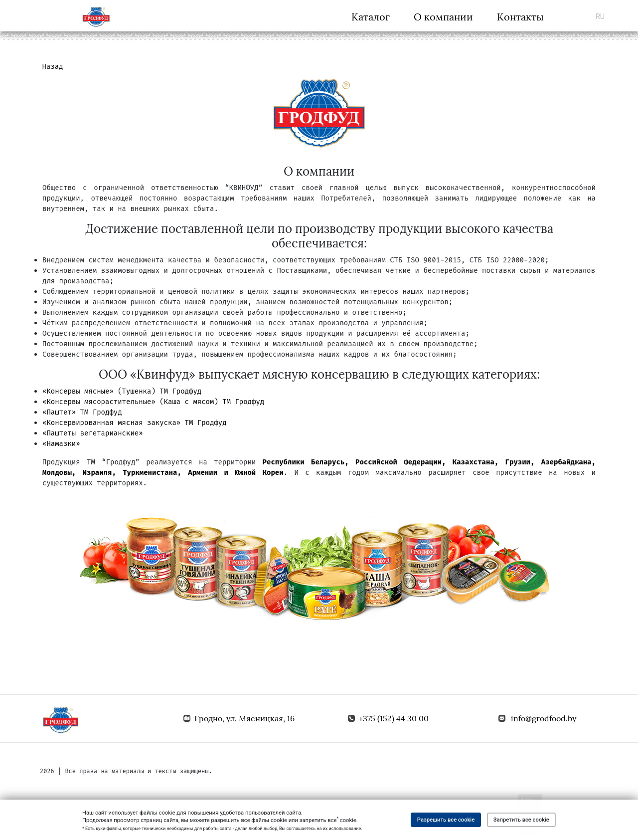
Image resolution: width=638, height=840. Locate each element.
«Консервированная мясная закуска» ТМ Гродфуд (135, 423)
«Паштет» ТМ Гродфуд (82, 412)
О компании (443, 17)
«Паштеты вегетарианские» (93, 433)
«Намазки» (61, 444)
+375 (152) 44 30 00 (394, 718)
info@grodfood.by (544, 718)
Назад (53, 67)
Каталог (371, 17)
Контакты (520, 17)
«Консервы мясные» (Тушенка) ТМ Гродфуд (122, 391)
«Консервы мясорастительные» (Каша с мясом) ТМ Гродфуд (153, 402)
